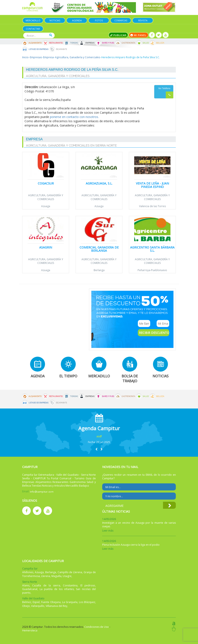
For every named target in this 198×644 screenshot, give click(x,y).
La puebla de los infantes (57, 589)
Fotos (99, 20)
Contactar (33, 29)
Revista (143, 20)
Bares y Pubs (108, 43)
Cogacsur (46, 183)
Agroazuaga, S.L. (99, 183)
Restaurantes (56, 43)
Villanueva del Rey (56, 606)
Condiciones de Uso (97, 627)
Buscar (51, 35)
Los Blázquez (87, 602)
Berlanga (99, 270)
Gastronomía (128, 43)
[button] (96, 449)
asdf (99, 436)
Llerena (46, 576)
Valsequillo (38, 606)
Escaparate (61, 49)
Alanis (26, 585)
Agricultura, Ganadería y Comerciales (78, 57)
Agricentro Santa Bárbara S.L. (152, 249)
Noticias (55, 20)
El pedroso (88, 585)
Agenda (77, 20)
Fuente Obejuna (51, 602)
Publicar (118, 35)
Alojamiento (35, 43)
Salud (146, 43)
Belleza (160, 43)
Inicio (25, 57)
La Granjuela (70, 602)
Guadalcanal (30, 589)
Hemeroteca (30, 630)
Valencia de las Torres (152, 206)
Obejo (26, 606)
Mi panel (139, 35)
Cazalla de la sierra (46, 585)
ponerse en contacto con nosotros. (74, 117)
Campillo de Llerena (70, 572)
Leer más (108, 531)
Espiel (36, 602)
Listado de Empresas (39, 49)
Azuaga (46, 206)
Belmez (27, 602)
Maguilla (56, 576)
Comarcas (121, 20)
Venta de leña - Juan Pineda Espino (152, 185)
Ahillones (28, 572)
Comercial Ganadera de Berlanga (99, 249)
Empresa (48, 57)
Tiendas (74, 43)
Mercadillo (33, 20)
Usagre (67, 576)
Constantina (70, 585)
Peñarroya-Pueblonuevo (152, 270)
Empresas (90, 43)
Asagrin (46, 247)
